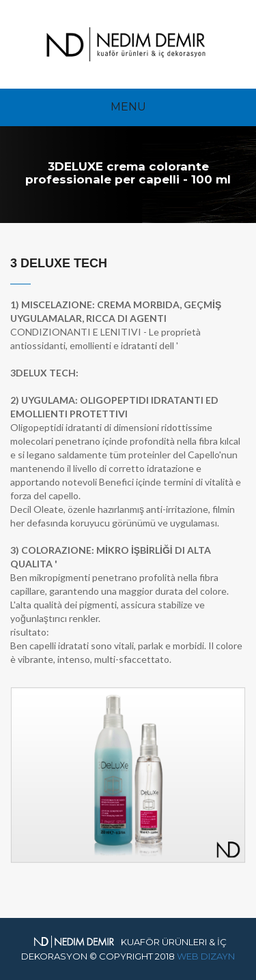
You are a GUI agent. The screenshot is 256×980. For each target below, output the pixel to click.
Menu (128, 107)
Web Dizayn (206, 956)
